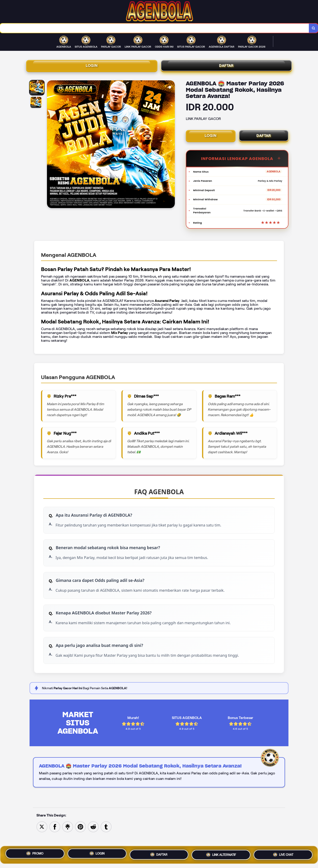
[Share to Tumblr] (106, 841)
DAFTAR (226, 68)
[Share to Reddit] (93, 841)
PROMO (35, 854)
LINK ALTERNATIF (221, 854)
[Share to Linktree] (68, 841)
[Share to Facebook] (55, 841)
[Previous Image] (51, 148)
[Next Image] (171, 148)
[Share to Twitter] (42, 841)
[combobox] (154, 29)
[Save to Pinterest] (80, 841)
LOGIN (92, 68)
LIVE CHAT (283, 854)
